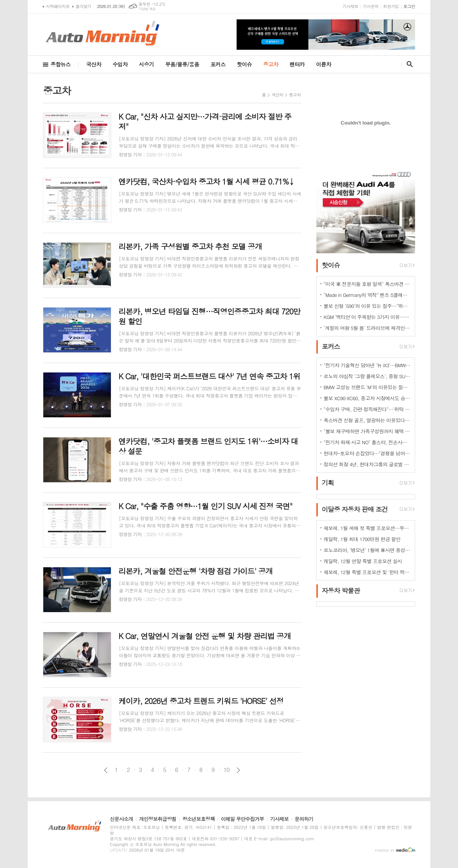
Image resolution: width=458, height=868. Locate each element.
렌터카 (297, 64)
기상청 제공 (147, 9)
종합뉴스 (61, 64)
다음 (238, 770)
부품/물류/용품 (182, 64)
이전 (106, 770)
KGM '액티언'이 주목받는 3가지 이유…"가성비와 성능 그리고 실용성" (367, 317)
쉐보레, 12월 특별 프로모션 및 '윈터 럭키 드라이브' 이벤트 (367, 572)
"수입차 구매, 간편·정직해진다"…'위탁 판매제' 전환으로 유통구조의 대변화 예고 (367, 409)
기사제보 (350, 6)
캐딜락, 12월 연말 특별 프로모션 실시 (363, 561)
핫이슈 (244, 64)
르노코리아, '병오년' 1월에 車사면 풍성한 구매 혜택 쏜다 (367, 550)
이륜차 (323, 64)
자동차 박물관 (341, 590)
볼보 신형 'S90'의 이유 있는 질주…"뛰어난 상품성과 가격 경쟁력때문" (367, 306)
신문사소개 (121, 819)
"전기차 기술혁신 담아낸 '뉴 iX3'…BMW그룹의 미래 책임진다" (367, 365)
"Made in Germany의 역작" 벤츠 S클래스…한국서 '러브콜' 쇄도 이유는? (367, 295)
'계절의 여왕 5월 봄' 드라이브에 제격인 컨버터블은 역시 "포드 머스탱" (367, 328)
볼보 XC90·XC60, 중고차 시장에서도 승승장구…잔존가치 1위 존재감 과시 (367, 398)
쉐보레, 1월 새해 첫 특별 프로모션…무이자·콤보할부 (367, 528)
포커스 (218, 64)
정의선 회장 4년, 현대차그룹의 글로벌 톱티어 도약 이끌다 (367, 464)
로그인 (409, 6)
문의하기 (304, 819)
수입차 (120, 64)
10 (227, 770)
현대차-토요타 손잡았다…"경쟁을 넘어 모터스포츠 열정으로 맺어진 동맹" (367, 453)
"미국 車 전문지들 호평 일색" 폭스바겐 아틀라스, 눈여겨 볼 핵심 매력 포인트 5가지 (367, 284)
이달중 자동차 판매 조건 (355, 509)
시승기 (146, 64)
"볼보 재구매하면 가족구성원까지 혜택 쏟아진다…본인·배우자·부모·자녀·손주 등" (367, 431)
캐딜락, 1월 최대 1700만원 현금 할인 (362, 539)
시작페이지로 (58, 6)
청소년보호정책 (199, 819)
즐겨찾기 (83, 6)
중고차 (271, 64)
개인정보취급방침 (158, 819)
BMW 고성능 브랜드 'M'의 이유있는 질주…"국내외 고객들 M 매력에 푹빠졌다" (367, 387)
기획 (328, 483)
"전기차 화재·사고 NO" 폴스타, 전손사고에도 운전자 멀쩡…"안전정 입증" (367, 442)
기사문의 (370, 6)
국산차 (94, 64)
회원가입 (391, 6)
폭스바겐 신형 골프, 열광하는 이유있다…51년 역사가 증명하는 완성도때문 (367, 420)
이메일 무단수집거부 (242, 819)
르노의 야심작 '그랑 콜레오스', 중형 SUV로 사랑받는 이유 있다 (367, 376)
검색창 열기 (408, 64)
